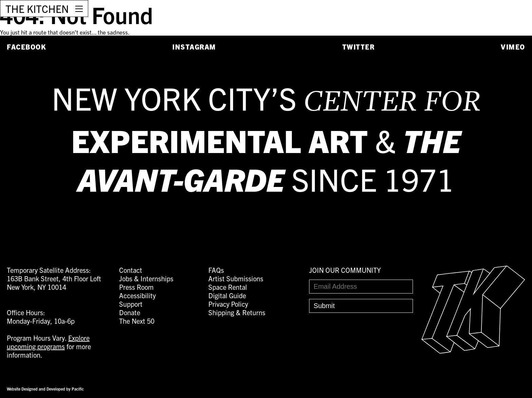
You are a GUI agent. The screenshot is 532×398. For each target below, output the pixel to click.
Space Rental (228, 287)
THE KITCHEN (37, 8)
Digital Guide (227, 295)
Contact (131, 270)
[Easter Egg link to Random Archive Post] (473, 351)
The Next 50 (137, 321)
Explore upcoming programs (48, 342)
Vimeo (513, 47)
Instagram (194, 47)
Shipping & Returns (237, 312)
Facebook (26, 47)
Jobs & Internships (146, 278)
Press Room (136, 287)
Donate (130, 312)
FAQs (216, 270)
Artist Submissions (236, 278)
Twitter (359, 47)
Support (131, 304)
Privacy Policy (228, 304)
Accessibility (137, 295)
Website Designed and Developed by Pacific (45, 389)
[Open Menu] (79, 8)
